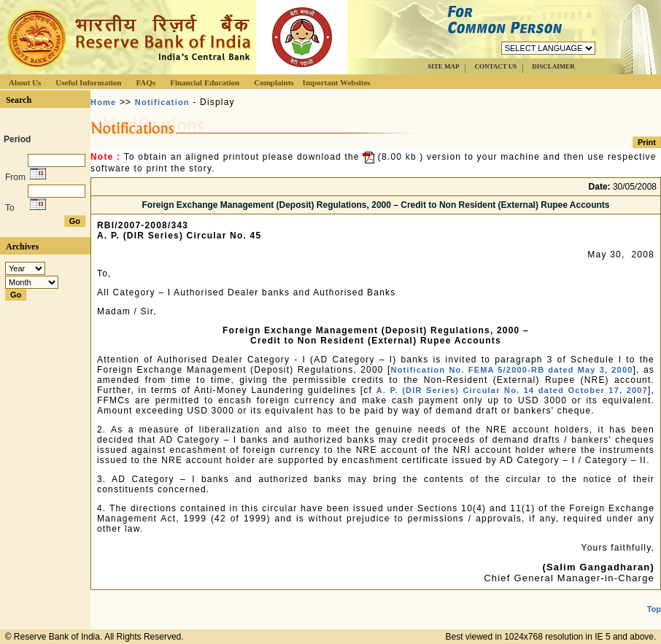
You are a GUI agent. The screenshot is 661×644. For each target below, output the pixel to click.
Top (654, 609)
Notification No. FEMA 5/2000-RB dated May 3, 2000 (511, 370)
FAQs (146, 82)
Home (103, 102)
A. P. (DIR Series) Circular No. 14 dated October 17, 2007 (512, 390)
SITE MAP (443, 66)
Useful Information (88, 82)
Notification (162, 102)
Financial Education (205, 82)
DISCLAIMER (553, 66)
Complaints (274, 82)
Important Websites (337, 82)
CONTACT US (495, 66)
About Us (25, 82)
